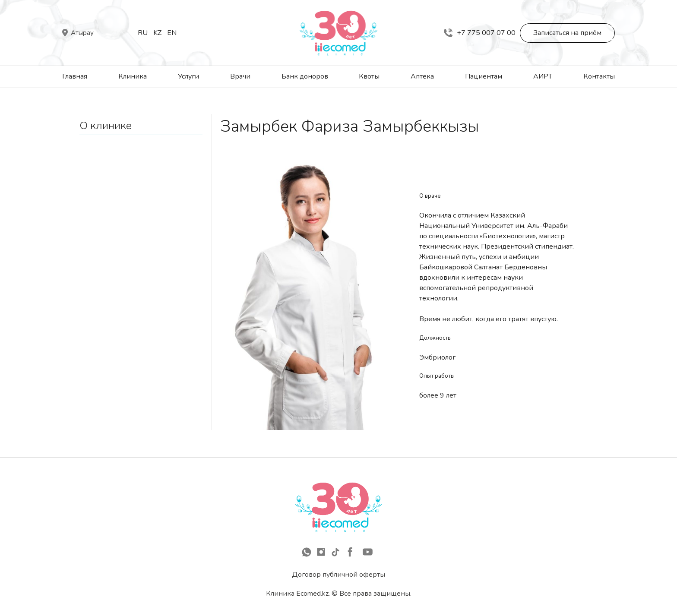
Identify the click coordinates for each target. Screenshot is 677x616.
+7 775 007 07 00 (480, 33)
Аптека (422, 76)
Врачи (240, 76)
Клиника (133, 76)
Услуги (188, 76)
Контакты (599, 76)
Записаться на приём (567, 33)
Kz (157, 33)
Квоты (369, 76)
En (172, 33)
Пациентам (484, 76)
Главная (75, 76)
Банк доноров (305, 76)
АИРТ (543, 76)
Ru (143, 33)
